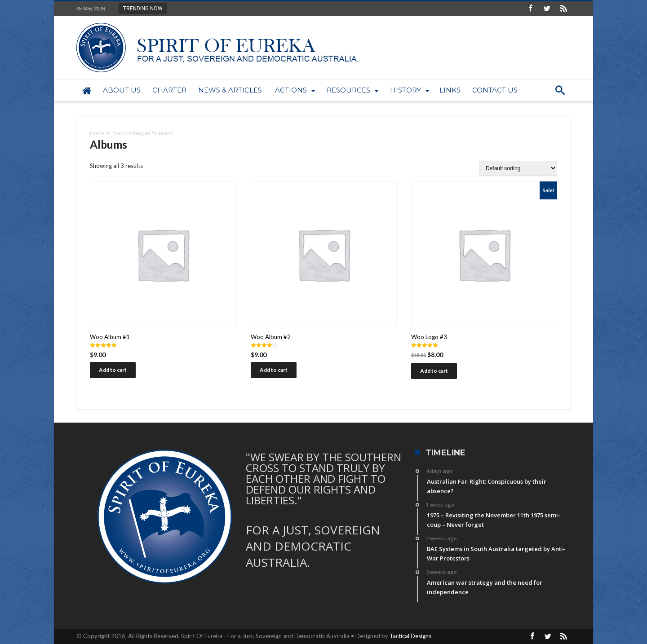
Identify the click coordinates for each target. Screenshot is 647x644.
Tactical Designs (410, 636)
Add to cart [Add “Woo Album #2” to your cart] (274, 370)
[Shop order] (518, 168)
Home (97, 133)
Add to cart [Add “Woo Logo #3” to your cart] (434, 371)
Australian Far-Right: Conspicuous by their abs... (233, 8)
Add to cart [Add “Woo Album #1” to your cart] (113, 370)
